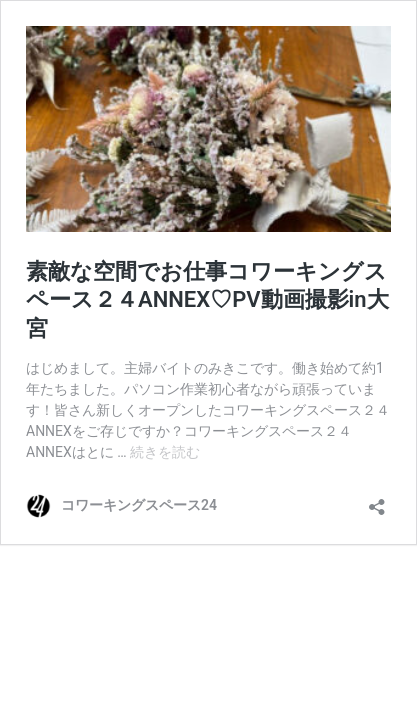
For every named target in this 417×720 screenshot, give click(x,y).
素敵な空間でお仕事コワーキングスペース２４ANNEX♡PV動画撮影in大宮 (207, 300)
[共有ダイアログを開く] (377, 500)
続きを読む (165, 452)
